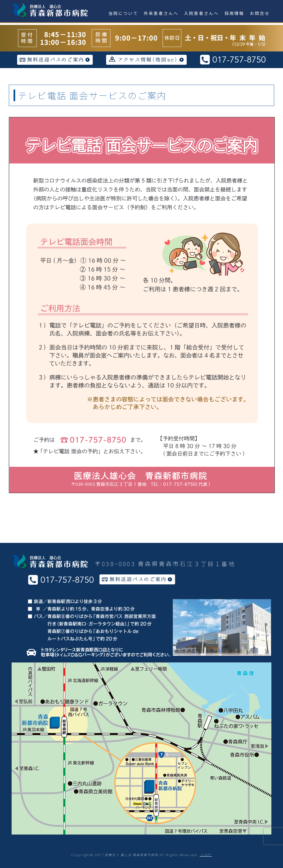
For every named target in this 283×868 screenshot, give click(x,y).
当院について (123, 13)
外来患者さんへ (161, 13)
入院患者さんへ (201, 13)
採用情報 (234, 13)
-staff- (206, 855)
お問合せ (260, 13)
